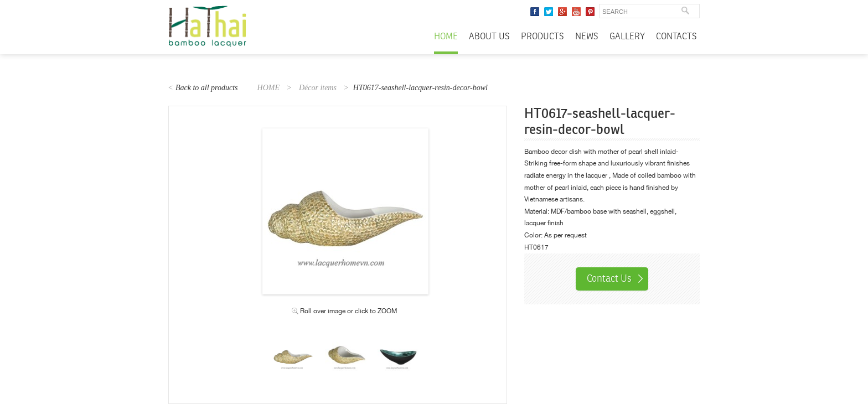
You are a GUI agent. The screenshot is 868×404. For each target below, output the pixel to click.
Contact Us (609, 278)
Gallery (627, 37)
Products (542, 37)
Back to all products (207, 88)
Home (446, 37)
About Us (489, 37)
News (587, 37)
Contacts (676, 37)
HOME (268, 88)
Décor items (318, 88)
